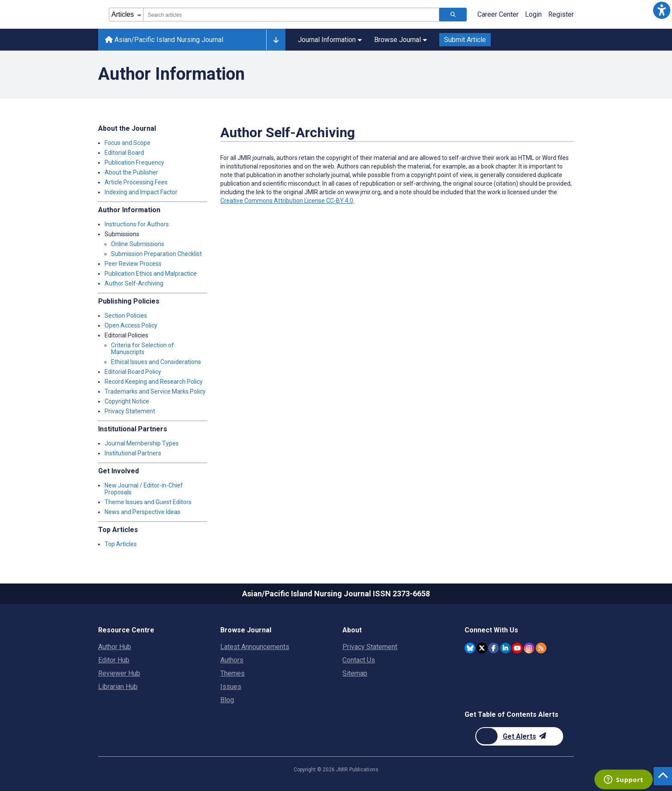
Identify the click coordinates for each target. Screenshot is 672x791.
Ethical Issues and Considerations (156, 362)
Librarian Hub (118, 687)
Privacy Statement (130, 411)
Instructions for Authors (137, 224)
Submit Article (465, 40)
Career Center (498, 14)
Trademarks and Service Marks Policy (155, 391)
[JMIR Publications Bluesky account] (470, 648)
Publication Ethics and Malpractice (151, 274)
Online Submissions (138, 244)
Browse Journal (400, 40)
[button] (662, 10)
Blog (227, 700)
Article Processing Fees (136, 182)
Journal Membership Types (142, 443)
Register (561, 14)
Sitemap (355, 673)
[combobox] (291, 15)
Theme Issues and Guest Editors (148, 502)
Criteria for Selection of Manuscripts (142, 349)
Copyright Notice (127, 401)
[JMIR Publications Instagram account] (529, 648)
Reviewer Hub (119, 673)
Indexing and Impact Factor (141, 192)
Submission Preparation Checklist (156, 254)
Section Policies (126, 316)
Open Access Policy (131, 325)
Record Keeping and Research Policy (154, 382)
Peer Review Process (133, 264)
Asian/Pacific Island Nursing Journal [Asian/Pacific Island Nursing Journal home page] (164, 40)
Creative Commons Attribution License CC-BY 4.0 (287, 201)
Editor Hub (114, 660)
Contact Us (359, 660)
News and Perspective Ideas (142, 512)
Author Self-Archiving (134, 283)
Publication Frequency (134, 162)
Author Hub (115, 647)
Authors (232, 660)
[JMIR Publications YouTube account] (517, 648)
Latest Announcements (255, 647)
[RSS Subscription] (541, 648)
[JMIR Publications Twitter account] (482, 648)
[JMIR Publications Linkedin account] (505, 648)
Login (533, 14)
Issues (231, 687)
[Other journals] (276, 40)
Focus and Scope (127, 143)
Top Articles (121, 544)
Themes (232, 673)
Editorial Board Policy (133, 372)
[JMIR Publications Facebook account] (493, 648)
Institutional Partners (133, 453)
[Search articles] (453, 15)
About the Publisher (131, 172)
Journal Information (330, 40)
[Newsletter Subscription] (519, 736)
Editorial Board (124, 153)
